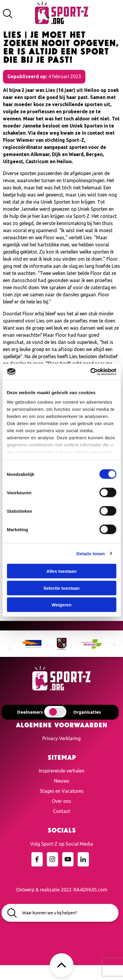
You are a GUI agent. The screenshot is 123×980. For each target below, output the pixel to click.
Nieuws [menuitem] (62, 781)
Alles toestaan (62, 571)
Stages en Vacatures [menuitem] (62, 791)
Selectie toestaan (61, 588)
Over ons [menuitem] (61, 801)
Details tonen (91, 553)
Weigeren (61, 605)
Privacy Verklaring (61, 738)
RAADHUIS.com (90, 890)
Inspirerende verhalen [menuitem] (62, 771)
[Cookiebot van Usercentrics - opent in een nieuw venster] (90, 372)
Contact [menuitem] (62, 811)
